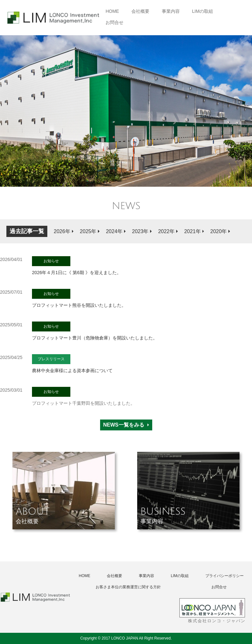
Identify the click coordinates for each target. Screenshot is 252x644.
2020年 (219, 231)
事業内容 (171, 11)
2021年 (193, 231)
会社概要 (140, 11)
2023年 (140, 231)
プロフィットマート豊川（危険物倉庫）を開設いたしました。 (95, 331)
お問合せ (114, 22)
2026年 (62, 231)
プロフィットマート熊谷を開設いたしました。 (79, 298)
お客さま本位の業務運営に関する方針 (128, 587)
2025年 (88, 231)
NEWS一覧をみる (124, 425)
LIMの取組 (203, 11)
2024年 (114, 231)
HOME (112, 11)
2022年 (166, 231)
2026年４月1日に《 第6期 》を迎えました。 (77, 266)
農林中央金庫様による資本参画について (72, 364)
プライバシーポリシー (224, 576)
